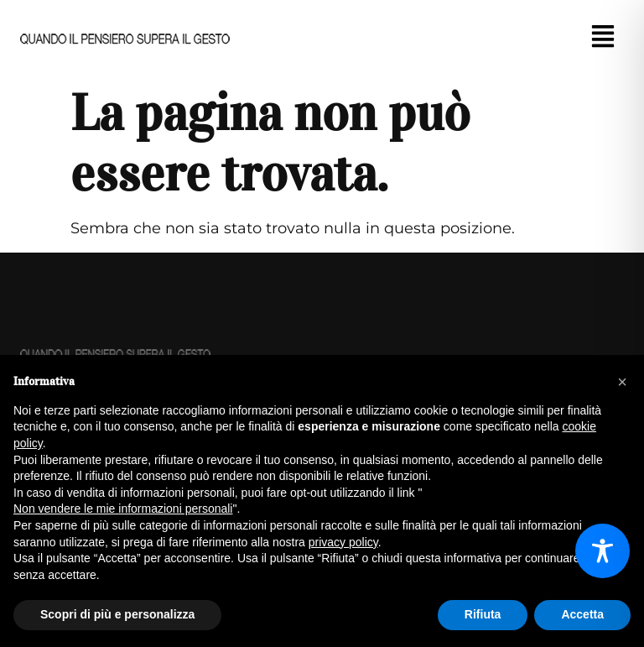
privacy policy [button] (343, 542)
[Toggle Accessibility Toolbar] (602, 551)
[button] (602, 39)
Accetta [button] (582, 614)
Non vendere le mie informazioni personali (123, 509)
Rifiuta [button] (483, 614)
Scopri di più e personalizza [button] (117, 614)
